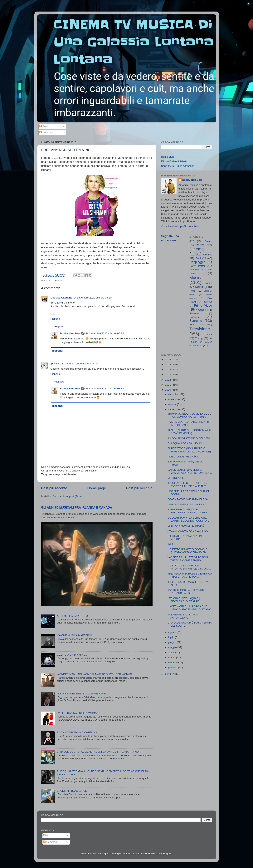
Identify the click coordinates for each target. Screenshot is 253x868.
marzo (172, 657)
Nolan (193, 291)
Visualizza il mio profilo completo (180, 226)
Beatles (201, 245)
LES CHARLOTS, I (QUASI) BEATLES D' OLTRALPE (184, 600)
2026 (168, 360)
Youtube (198, 345)
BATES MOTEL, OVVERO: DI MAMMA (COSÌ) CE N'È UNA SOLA (190, 471)
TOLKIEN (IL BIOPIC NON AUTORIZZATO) (183, 616)
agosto (173, 632)
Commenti (47, 133)
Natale (208, 283)
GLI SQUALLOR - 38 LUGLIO (185, 443)
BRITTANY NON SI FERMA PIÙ (186, 526)
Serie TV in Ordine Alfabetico (178, 166)
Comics (208, 255)
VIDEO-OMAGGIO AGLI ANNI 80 (187, 504)
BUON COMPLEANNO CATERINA (77, 732)
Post (44, 126)
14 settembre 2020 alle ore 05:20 (93, 298)
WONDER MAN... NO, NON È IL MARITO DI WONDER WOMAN (94, 674)
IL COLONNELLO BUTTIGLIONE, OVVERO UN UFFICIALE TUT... (187, 484)
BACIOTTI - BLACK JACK (72, 791)
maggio (173, 647)
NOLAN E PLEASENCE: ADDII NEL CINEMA (83, 694)
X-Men (209, 342)
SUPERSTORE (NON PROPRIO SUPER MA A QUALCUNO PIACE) (189, 450)
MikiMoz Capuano (61, 298)
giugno (173, 642)
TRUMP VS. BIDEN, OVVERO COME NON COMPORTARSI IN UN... (189, 415)
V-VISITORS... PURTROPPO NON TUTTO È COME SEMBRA (188, 559)
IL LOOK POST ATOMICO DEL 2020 (189, 438)
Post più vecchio (139, 488)
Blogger (167, 853)
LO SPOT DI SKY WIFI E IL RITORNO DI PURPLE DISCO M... (189, 567)
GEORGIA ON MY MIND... (72, 655)
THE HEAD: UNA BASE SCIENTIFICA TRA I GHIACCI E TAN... (190, 575)
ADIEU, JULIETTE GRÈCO (183, 457)
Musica (196, 278)
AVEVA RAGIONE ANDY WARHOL (188, 531)
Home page (97, 488)
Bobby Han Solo (70, 333)
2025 (168, 365)
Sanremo (196, 321)
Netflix (199, 287)
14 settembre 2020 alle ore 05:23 (105, 333)
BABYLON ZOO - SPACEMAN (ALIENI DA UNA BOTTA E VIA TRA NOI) (99, 752)
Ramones (194, 313)
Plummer (207, 302)
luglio (172, 637)
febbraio (173, 662)
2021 (168, 385)
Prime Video (203, 305)
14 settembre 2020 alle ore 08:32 (105, 389)
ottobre (173, 404)
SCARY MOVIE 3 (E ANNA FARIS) (188, 499)
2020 (168, 390)
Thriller (208, 335)
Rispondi (56, 319)
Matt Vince (141, 853)
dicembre (174, 394)
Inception (194, 270)
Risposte (59, 326)
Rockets (194, 317)
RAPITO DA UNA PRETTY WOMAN (78, 713)
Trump (199, 338)
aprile (172, 652)
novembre (174, 399)
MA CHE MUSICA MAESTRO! (74, 635)
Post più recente (54, 488)
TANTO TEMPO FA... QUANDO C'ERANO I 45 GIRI (186, 592)
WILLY (171, 544)
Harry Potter (197, 266)
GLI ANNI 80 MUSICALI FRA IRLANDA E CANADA (77, 508)
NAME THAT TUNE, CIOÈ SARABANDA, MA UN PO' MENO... (190, 511)
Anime (208, 241)
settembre (174, 409)
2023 (168, 375)
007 (192, 241)
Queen (202, 310)
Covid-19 (201, 258)
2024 (168, 370)
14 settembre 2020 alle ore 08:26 (79, 364)
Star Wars (197, 325)
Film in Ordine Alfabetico (175, 161)
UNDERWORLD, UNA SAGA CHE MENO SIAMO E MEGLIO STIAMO (189, 608)
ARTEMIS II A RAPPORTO (72, 616)
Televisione (200, 329)
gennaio (173, 667)
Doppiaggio (197, 262)
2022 (168, 380)
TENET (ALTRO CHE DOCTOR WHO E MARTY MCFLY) (189, 432)
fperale (55, 364)
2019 (168, 674)
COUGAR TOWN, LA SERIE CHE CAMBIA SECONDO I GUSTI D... (188, 519)
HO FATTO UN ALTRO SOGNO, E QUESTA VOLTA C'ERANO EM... (188, 551)
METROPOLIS (176, 478)
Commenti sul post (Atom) (68, 496)
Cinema (57, 281)
